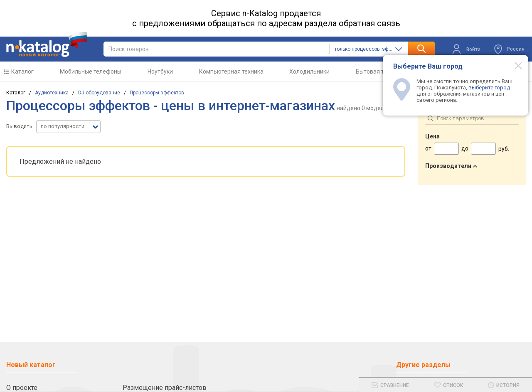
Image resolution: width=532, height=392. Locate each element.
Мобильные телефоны (91, 71)
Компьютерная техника (231, 71)
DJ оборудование (99, 93)
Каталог (22, 71)
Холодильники (309, 71)
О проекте (22, 388)
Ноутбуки (160, 71)
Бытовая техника (379, 71)
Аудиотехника (52, 93)
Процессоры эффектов (157, 93)
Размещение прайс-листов (165, 388)
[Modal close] (514, 65)
